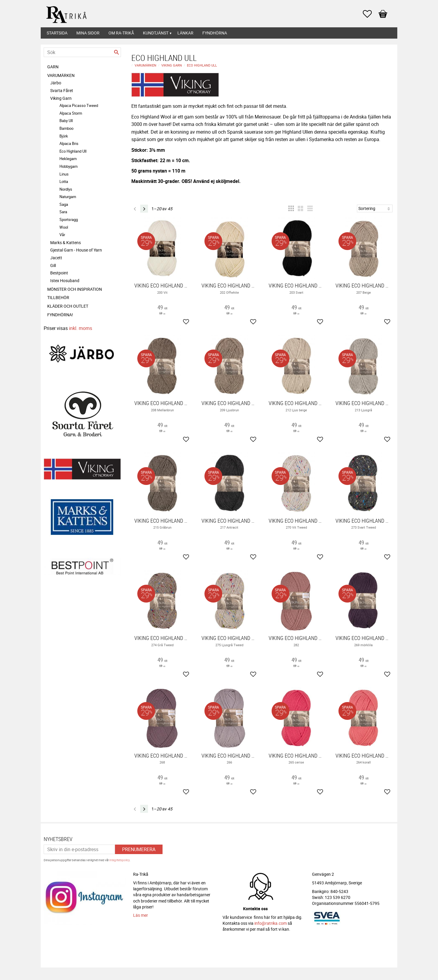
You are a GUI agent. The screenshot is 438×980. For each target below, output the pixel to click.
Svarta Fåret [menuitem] (62, 90)
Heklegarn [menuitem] (68, 159)
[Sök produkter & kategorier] (82, 52)
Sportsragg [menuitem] (69, 219)
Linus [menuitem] (64, 174)
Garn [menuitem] (53, 67)
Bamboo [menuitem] (66, 128)
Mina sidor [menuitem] (88, 33)
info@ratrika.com (271, 923)
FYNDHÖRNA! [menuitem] (60, 315)
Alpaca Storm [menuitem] (71, 113)
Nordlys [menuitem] (66, 189)
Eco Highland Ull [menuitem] (73, 151)
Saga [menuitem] (64, 204)
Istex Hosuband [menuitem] (65, 280)
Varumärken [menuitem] (61, 75)
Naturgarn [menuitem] (68, 197)
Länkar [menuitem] (185, 33)
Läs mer (141, 915)
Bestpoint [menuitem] (59, 273)
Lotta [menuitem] (64, 181)
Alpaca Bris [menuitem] (69, 143)
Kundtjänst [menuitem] (156, 33)
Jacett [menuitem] (56, 258)
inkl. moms (81, 328)
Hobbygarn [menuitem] (68, 166)
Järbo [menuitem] (56, 83)
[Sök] (116, 52)
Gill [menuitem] (53, 265)
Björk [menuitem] (64, 136)
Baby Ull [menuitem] (66, 121)
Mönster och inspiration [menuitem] (75, 289)
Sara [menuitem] (63, 212)
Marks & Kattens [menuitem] (66, 242)
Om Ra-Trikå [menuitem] (121, 33)
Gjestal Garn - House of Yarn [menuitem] (76, 250)
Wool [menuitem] (64, 227)
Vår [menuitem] (62, 235)
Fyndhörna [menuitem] (215, 33)
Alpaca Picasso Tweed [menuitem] (79, 105)
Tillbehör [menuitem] (58, 297)
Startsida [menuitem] (57, 33)
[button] (370, 14)
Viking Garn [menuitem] (61, 98)
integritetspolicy (119, 860)
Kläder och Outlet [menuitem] (68, 306)
